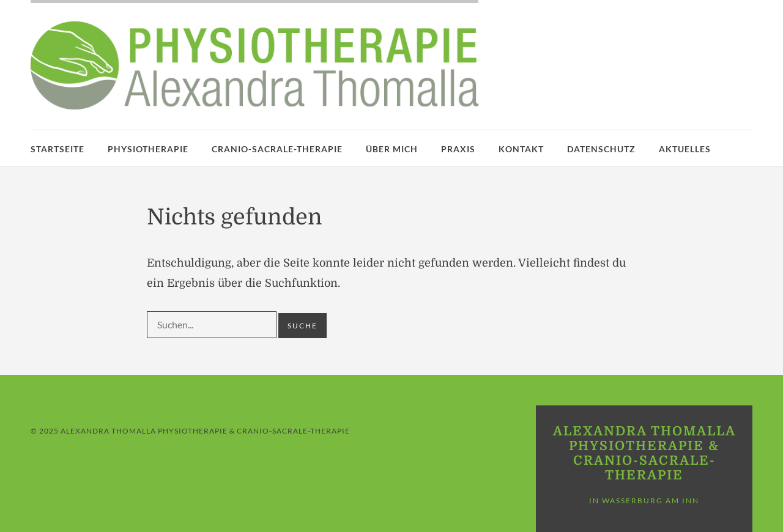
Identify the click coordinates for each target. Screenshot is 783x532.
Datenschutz (601, 149)
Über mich (392, 149)
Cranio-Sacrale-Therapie (277, 149)
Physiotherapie (148, 149)
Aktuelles (685, 149)
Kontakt (521, 149)
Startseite (58, 149)
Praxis (458, 149)
